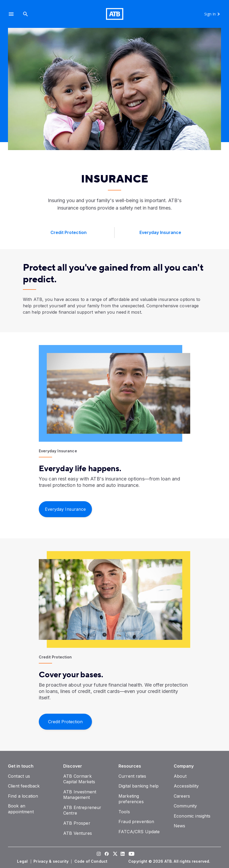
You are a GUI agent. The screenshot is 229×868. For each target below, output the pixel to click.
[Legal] (23, 861)
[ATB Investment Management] (80, 795)
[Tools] (124, 812)
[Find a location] (23, 796)
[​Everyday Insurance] (65, 509)
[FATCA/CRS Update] (139, 832)
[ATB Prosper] (77, 823)
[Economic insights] (192, 816)
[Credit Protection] (65, 721)
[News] (180, 826)
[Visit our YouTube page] (130, 854)
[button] (11, 14)
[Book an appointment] (21, 809)
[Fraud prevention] (136, 822)
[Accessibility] (186, 786)
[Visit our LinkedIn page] (122, 854)
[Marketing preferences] (131, 799)
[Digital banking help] (139, 786)
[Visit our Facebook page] (107, 854)
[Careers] (182, 796)
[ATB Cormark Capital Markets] (79, 779)
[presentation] (114, 89)
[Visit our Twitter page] (114, 854)
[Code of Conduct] (91, 861)
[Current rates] (132, 776)
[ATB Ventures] (78, 833)
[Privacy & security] (52, 861)
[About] (180, 776)
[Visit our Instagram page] (99, 854)
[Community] (185, 806)
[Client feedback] (24, 786)
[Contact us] (19, 776)
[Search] (26, 14)
